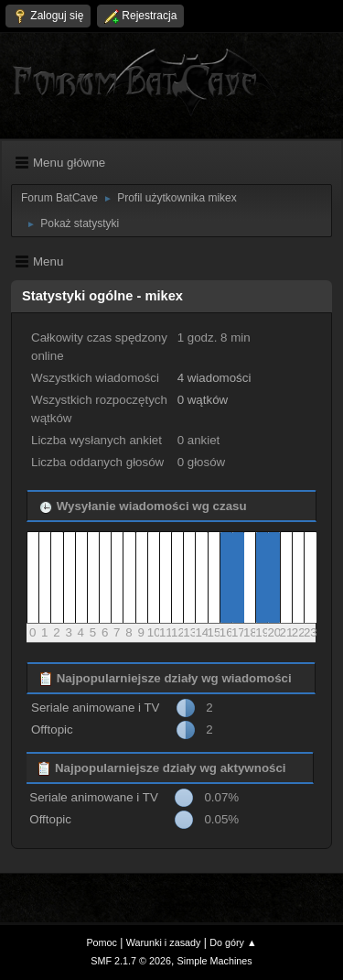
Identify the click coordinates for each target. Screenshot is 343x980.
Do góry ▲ (233, 942)
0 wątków (203, 400)
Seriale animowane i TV (96, 708)
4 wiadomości (214, 378)
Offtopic (52, 730)
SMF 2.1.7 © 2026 (131, 961)
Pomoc (102, 942)
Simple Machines (215, 961)
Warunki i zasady (164, 942)
